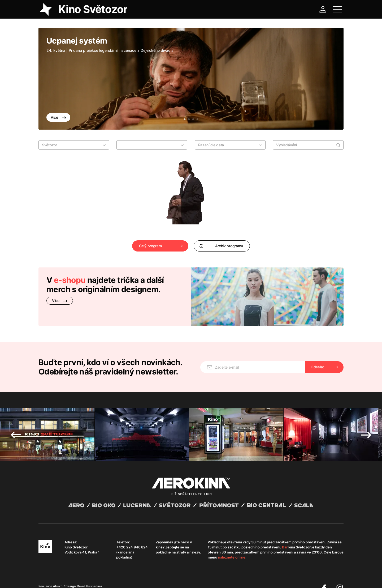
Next (366, 421)
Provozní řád (149, 577)
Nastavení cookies (174, 577)
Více (58, 117)
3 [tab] (193, 120)
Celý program (150, 246)
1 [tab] (185, 120)
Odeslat (317, 354)
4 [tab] (197, 120)
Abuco (58, 573)
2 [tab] (189, 120)
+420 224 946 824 (132, 534)
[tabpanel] (191, 79)
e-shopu (70, 280)
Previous (16, 421)
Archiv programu (221, 246)
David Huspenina (90, 573)
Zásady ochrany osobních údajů (112, 577)
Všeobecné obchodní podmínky (62, 577)
